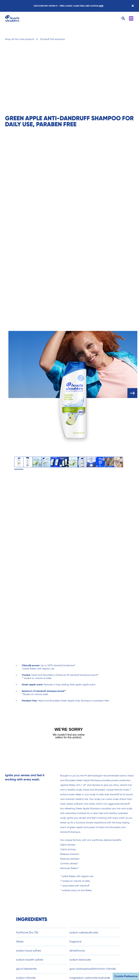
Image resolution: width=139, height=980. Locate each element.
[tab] (19, 462)
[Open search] (123, 19)
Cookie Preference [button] (126, 976)
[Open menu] (131, 18)
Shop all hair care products (20, 39)
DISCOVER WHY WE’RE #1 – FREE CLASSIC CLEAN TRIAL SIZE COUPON (68, 6)
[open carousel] (132, 393)
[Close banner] (133, 6)
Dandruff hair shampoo (52, 39)
